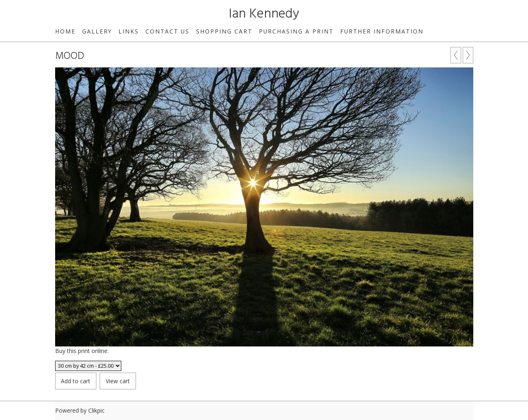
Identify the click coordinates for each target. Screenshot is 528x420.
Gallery (97, 31)
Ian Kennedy (264, 14)
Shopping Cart (224, 31)
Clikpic (96, 410)
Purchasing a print (296, 31)
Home (65, 31)
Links (129, 31)
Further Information (382, 31)
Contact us (167, 31)
